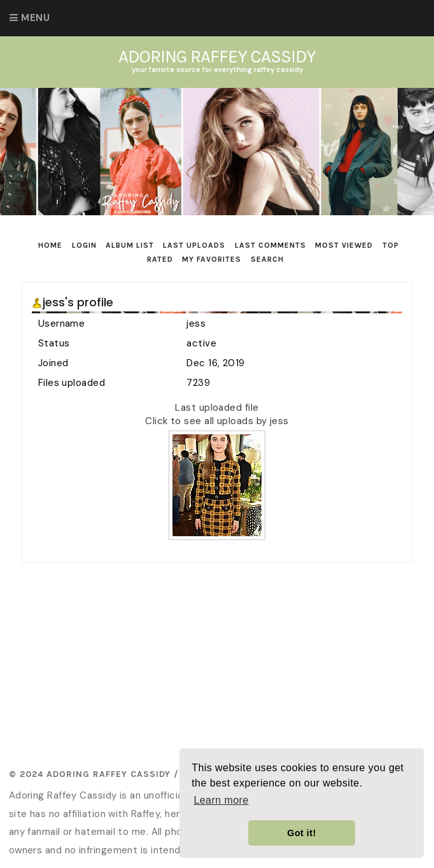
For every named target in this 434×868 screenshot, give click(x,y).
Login (84, 245)
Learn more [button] (221, 800)
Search (267, 259)
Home (50, 245)
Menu (35, 18)
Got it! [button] (302, 833)
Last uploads (194, 245)
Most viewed (344, 245)
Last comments (270, 245)
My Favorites (212, 259)
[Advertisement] (227, 662)
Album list (130, 245)
